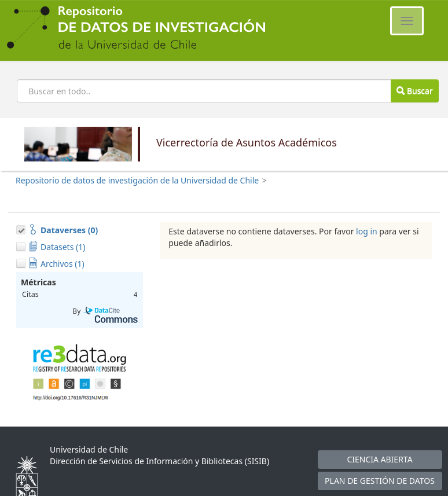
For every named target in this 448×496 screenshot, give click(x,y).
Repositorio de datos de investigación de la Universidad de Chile (137, 180)
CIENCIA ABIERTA (379, 459)
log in (367, 231)
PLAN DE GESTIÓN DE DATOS (380, 481)
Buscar (414, 91)
